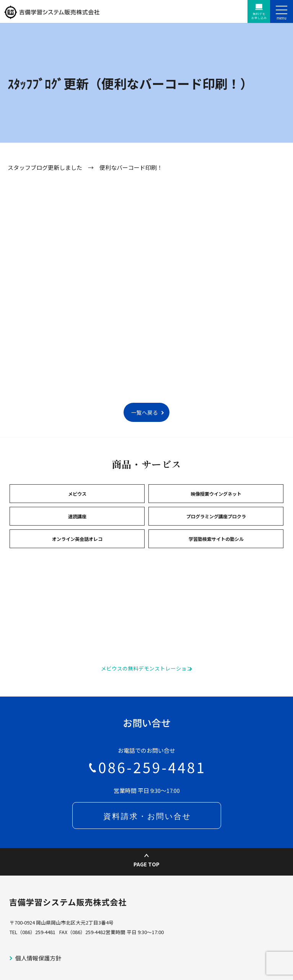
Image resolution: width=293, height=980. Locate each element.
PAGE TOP (146, 861)
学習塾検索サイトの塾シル (216, 539)
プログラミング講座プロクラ (216, 516)
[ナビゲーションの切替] (282, 11)
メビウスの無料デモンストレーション (146, 668)
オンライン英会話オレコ (77, 539)
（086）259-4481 (36, 932)
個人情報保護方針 (38, 958)
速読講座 (77, 516)
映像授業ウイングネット (216, 494)
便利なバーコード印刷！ (131, 167)
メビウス (77, 494)
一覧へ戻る (145, 412)
